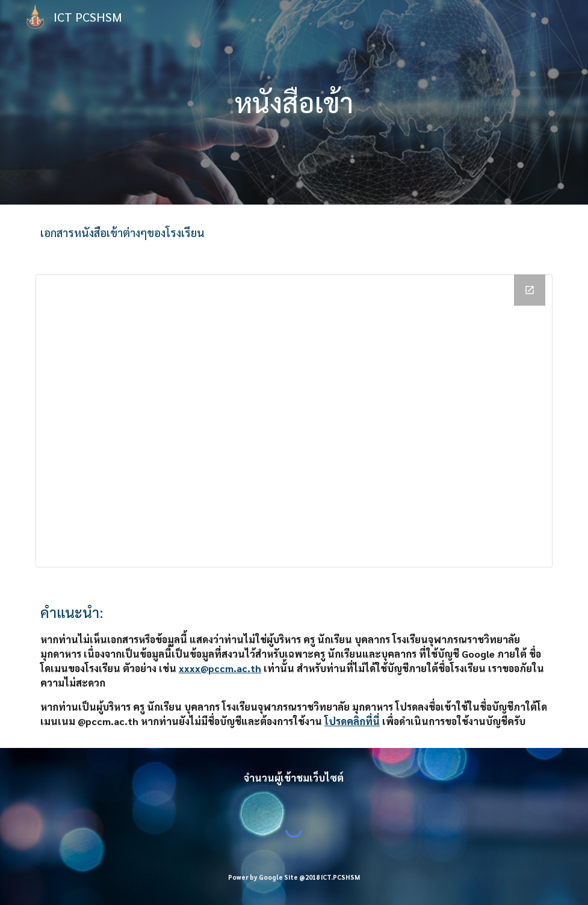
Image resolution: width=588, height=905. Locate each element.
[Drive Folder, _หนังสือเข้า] (294, 421)
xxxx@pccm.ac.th (220, 668)
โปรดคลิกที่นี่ (352, 721)
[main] (294, 103)
